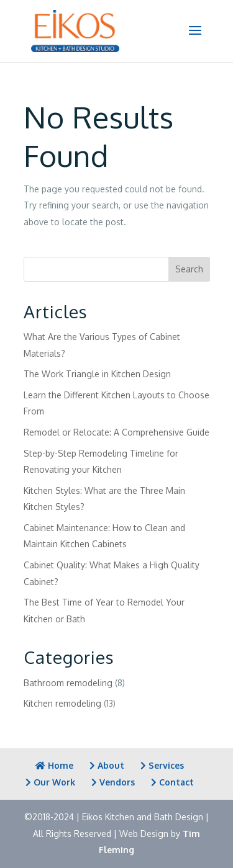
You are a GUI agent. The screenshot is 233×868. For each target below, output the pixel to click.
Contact (172, 782)
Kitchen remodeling (62, 703)
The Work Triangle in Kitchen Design (97, 374)
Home (54, 765)
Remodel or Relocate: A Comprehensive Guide (116, 432)
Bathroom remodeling (68, 683)
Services (162, 765)
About (107, 765)
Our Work (50, 782)
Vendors (113, 782)
